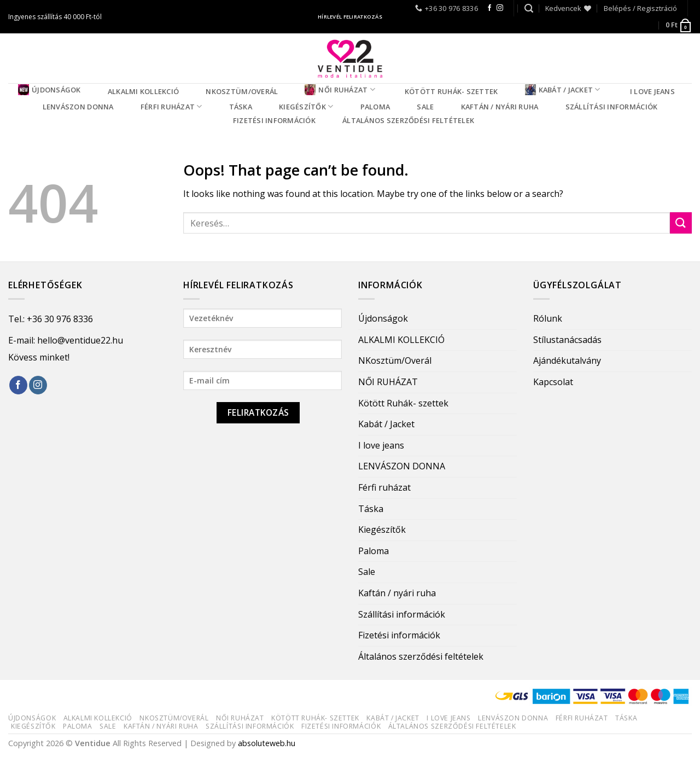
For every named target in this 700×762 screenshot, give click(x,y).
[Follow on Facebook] (489, 8)
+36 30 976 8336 (60, 319)
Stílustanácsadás (567, 340)
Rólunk (548, 318)
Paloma (375, 107)
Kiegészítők (306, 106)
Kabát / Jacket (563, 90)
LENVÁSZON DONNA (78, 107)
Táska (241, 107)
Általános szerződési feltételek (408, 120)
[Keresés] (529, 8)
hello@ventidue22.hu (80, 340)
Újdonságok (49, 90)
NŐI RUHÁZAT (340, 90)
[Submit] (681, 223)
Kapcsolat (553, 382)
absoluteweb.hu (267, 743)
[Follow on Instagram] (500, 8)
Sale (425, 107)
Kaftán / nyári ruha (500, 107)
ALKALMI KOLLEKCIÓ (143, 91)
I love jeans (652, 91)
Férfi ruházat (171, 106)
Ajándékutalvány (567, 360)
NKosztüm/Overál (242, 91)
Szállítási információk (612, 107)
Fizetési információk (274, 120)
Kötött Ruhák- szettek (451, 91)
